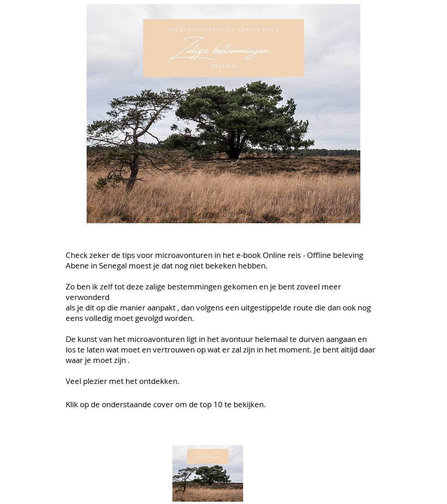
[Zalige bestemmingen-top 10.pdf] (208, 475)
